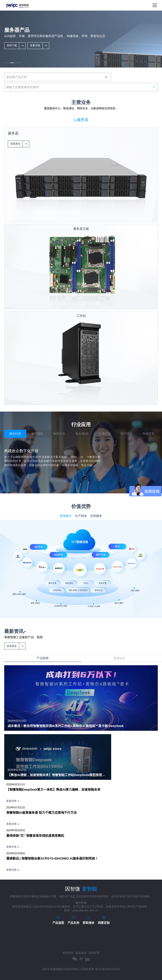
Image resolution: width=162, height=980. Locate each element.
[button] (7, 63)
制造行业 (59, 434)
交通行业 (104, 434)
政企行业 (15, 434)
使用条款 (68, 953)
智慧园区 (37, 434)
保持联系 (94, 953)
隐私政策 (81, 953)
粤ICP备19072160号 (107, 969)
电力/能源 (82, 434)
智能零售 (148, 434)
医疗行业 (127, 434)
